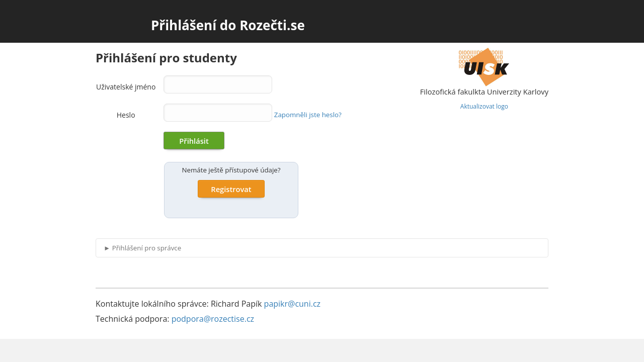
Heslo (126, 115)
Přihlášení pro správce (142, 248)
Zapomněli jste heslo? (308, 115)
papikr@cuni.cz (293, 304)
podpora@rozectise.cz (213, 319)
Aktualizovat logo (484, 106)
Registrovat (231, 189)
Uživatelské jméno (126, 87)
